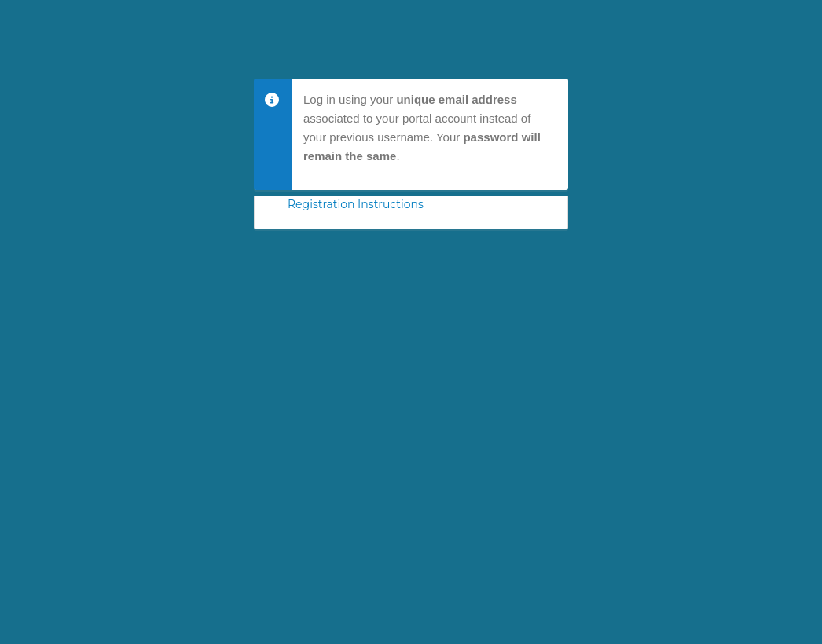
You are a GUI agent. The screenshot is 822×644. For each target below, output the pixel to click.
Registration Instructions (356, 204)
